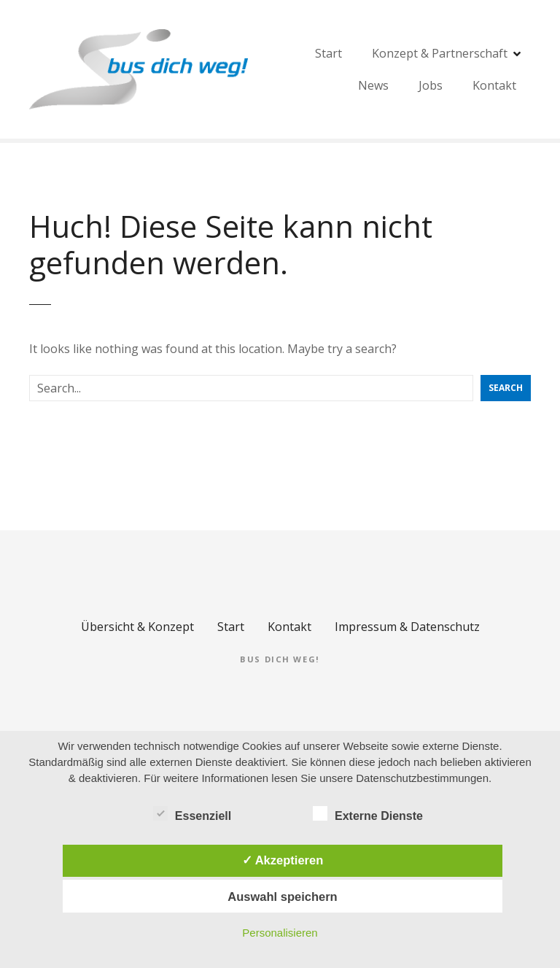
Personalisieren (280, 933)
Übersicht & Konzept (137, 627)
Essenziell (192, 813)
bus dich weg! (280, 659)
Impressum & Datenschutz (407, 627)
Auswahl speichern (282, 897)
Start (463, 69)
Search (506, 388)
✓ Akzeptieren (283, 860)
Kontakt (289, 627)
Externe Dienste (368, 813)
